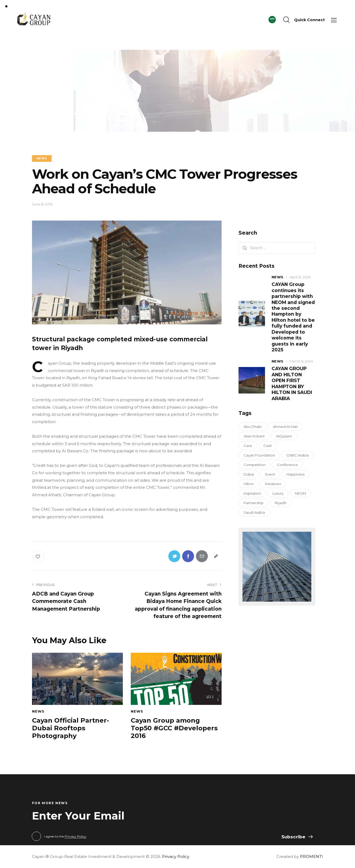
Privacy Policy (75, 837)
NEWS (42, 158)
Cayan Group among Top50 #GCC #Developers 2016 (174, 728)
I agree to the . (66, 836)
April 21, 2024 (300, 277)
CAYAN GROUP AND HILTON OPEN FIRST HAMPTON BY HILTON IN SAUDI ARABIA (292, 383)
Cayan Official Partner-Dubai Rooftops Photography (71, 728)
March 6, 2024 (301, 361)
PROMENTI (311, 856)
